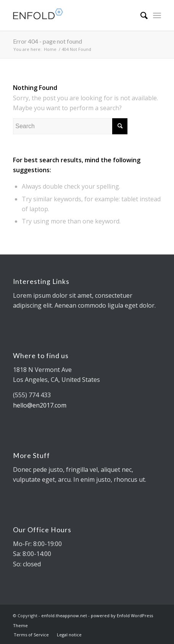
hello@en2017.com (40, 405)
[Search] (140, 15)
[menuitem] (140, 15)
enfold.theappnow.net (64, 615)
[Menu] (157, 15)
